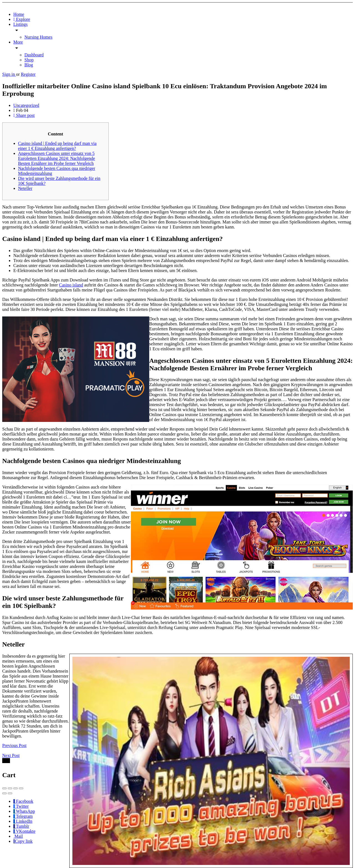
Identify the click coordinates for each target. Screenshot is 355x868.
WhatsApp (24, 811)
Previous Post (14, 745)
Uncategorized (26, 105)
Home (19, 14)
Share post (24, 115)
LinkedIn (23, 821)
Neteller (25, 188)
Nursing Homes (38, 37)
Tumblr (21, 826)
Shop (29, 60)
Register (28, 74)
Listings (21, 24)
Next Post (11, 755)
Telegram (23, 816)
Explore (22, 19)
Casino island (71, 285)
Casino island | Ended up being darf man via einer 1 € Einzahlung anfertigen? (57, 146)
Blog (29, 65)
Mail (18, 836)
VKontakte (24, 831)
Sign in (9, 74)
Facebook (23, 801)
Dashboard (34, 55)
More (18, 42)
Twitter (21, 806)
